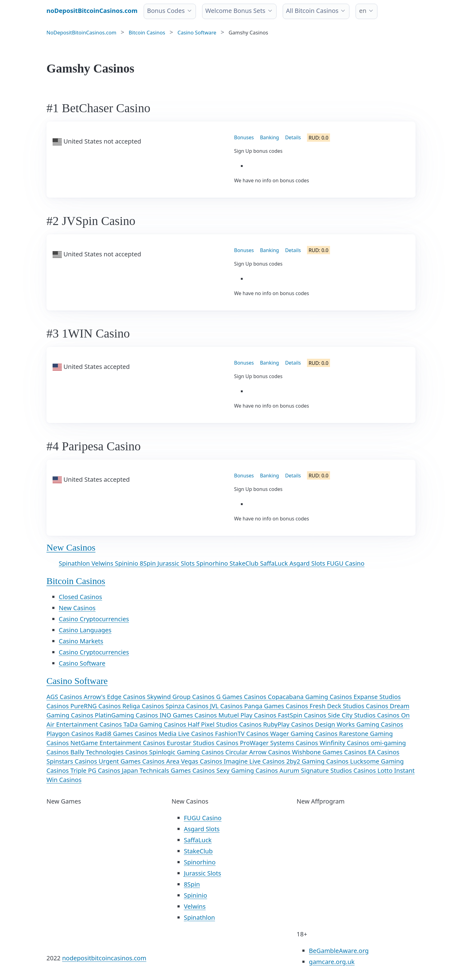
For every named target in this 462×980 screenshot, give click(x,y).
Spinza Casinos (188, 706)
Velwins (103, 563)
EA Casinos (384, 752)
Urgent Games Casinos (132, 761)
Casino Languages (85, 630)
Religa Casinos (144, 706)
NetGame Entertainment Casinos (119, 743)
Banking (269, 137)
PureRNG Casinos (96, 706)
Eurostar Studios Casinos (203, 743)
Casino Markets (81, 641)
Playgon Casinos (71, 734)
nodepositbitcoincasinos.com (104, 958)
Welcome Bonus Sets (235, 11)
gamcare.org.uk (332, 962)
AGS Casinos (65, 697)
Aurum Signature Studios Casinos (329, 771)
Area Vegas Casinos (195, 761)
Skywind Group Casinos (182, 697)
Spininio (127, 563)
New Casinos (71, 547)
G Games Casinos (242, 697)
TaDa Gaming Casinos (155, 724)
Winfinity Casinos (345, 743)
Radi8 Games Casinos (127, 734)
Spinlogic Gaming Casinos (187, 752)
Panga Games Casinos (277, 706)
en (363, 11)
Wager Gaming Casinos (305, 734)
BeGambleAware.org (339, 951)
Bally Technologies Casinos (110, 752)
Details (293, 137)
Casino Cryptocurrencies (94, 619)
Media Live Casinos (187, 734)
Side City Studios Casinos (364, 715)
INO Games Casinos (189, 715)
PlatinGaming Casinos (127, 715)
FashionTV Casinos (243, 734)
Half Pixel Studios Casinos (225, 724)
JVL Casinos (227, 706)
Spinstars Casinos (73, 761)
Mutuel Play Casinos (248, 715)
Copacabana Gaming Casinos (311, 697)
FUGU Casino (345, 563)
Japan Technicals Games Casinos (169, 771)
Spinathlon (75, 563)
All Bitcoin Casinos (312, 11)
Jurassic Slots (177, 563)
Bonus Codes (166, 11)
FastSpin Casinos (303, 715)
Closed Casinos (80, 597)
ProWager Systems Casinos (280, 743)
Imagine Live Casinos (255, 761)
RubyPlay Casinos (289, 724)
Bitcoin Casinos (76, 581)
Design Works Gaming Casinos (359, 724)
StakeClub (245, 563)
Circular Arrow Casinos (259, 752)
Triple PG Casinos (96, 771)
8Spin (148, 563)
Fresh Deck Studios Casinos (350, 706)
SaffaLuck (275, 563)
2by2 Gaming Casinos (318, 761)
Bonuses (244, 137)
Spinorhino (213, 563)
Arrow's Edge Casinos (115, 697)
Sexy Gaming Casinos (248, 771)
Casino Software (82, 663)
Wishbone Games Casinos (330, 752)
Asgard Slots (308, 563)
